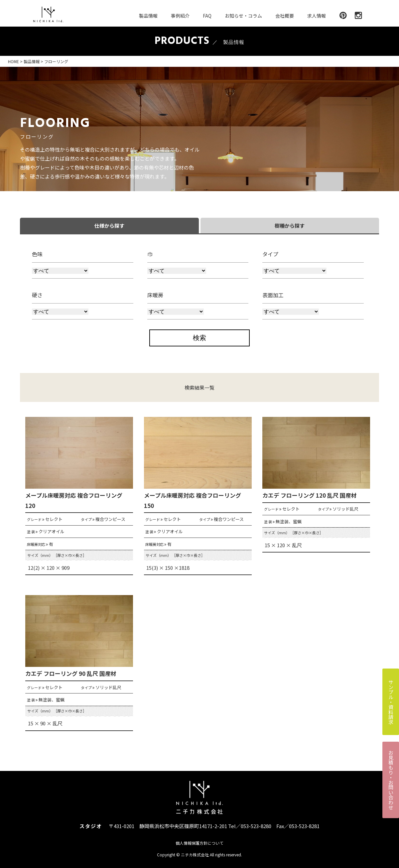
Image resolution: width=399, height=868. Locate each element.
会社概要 (285, 16)
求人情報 (317, 16)
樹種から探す (290, 226)
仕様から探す (109, 226)
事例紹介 (180, 16)
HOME (13, 61)
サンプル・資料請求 (391, 702)
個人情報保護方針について (199, 843)
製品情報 (148, 16)
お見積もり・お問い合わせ (391, 780)
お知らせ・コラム (243, 16)
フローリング (56, 61)
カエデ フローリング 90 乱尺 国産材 (71, 673)
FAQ (207, 16)
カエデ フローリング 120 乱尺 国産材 (310, 495)
